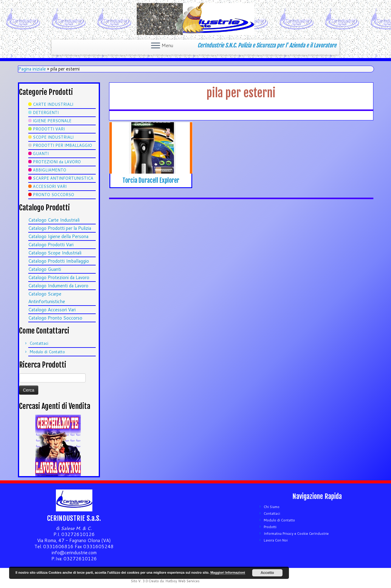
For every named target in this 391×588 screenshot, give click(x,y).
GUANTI (41, 154)
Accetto (267, 573)
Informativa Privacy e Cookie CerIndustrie (296, 534)
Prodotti (270, 527)
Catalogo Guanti (45, 269)
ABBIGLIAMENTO (50, 170)
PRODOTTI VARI (49, 129)
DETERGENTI (46, 112)
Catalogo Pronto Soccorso (55, 318)
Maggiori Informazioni (228, 572)
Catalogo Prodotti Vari (51, 245)
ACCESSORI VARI (50, 186)
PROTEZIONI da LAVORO (57, 162)
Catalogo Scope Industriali (55, 253)
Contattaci (39, 343)
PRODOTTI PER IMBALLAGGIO (62, 145)
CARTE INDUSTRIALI (53, 104)
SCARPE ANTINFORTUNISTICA (63, 178)
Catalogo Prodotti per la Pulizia (60, 228)
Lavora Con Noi (276, 540)
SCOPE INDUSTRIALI (53, 137)
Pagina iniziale (32, 69)
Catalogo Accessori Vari (52, 310)
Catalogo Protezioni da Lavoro (59, 277)
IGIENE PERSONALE (52, 121)
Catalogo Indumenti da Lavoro (58, 286)
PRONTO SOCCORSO (53, 195)
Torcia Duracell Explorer (151, 180)
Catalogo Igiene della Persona (58, 236)
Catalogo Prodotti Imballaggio (59, 261)
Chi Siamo (272, 507)
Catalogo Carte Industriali (54, 220)
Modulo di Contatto (47, 352)
